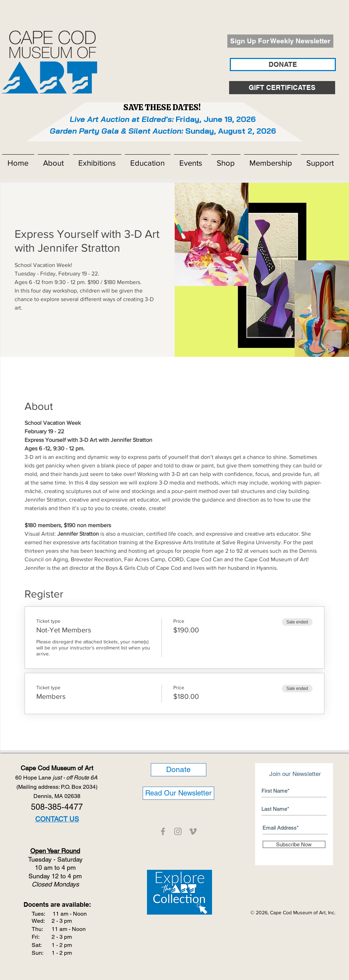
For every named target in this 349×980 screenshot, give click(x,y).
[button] (54, 160)
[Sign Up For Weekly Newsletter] (280, 41)
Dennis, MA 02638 (57, 796)
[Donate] (179, 770)
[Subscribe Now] (294, 844)
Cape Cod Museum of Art (57, 768)
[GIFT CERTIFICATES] (282, 88)
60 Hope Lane (57, 778)
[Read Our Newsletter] (178, 793)
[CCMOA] (163, 831)
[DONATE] (283, 65)
